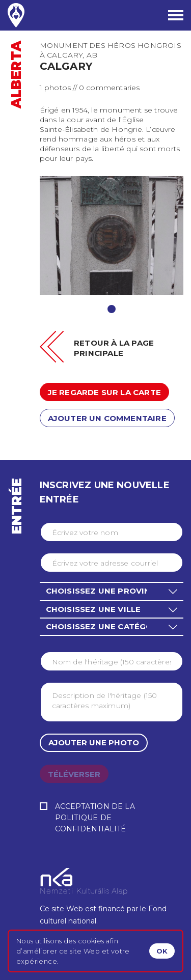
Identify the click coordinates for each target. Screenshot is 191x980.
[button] (112, 591)
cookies (91, 941)
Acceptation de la (112, 818)
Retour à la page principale (114, 348)
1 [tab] (112, 309)
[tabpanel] (112, 235)
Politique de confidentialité (91, 823)
